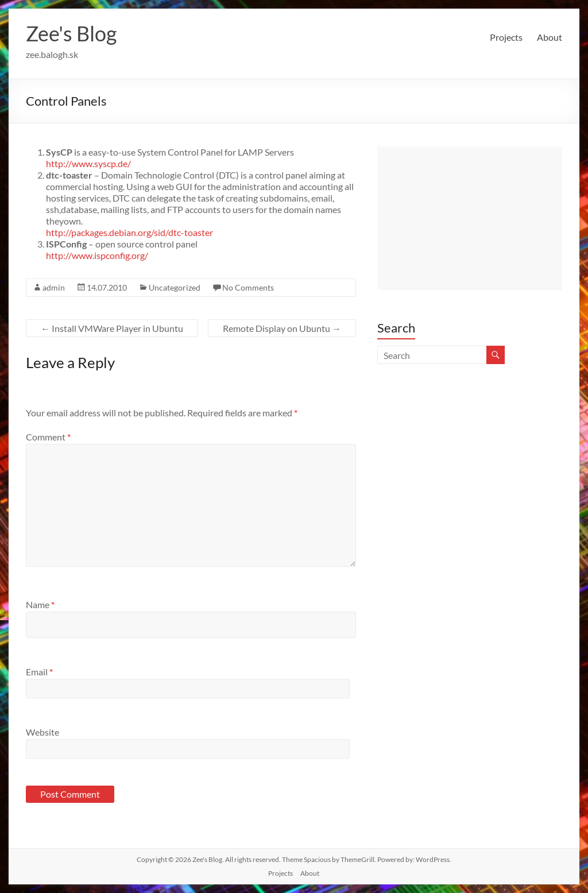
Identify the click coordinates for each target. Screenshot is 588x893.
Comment (48, 437)
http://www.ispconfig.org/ (97, 255)
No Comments (248, 287)
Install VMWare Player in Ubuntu (112, 328)
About (550, 37)
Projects (506, 37)
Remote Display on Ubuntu (282, 328)
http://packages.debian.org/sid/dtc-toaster (129, 232)
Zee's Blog (71, 33)
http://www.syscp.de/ (88, 163)
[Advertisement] (470, 218)
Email (39, 672)
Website (42, 732)
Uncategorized (175, 287)
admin (54, 287)
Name (40, 604)
